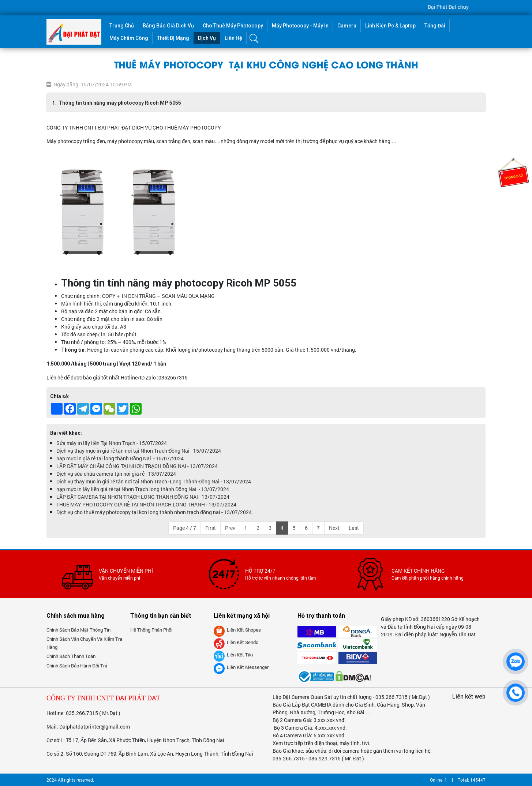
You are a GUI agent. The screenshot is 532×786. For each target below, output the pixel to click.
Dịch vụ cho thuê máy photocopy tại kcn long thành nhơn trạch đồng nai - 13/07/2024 (154, 512)
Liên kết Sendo (236, 642)
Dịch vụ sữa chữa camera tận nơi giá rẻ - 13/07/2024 (116, 474)
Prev (230, 528)
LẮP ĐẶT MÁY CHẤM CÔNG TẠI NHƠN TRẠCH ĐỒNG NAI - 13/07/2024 (137, 466)
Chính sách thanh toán (71, 656)
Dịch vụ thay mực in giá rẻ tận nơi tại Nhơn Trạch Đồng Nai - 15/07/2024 (139, 451)
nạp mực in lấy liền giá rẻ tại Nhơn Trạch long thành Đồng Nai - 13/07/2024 (143, 489)
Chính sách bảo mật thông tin (78, 630)
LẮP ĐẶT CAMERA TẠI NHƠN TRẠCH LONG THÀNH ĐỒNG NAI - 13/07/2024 (143, 497)
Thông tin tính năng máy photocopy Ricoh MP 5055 (120, 103)
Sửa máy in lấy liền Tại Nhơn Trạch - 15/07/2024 (112, 443)
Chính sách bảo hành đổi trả (77, 666)
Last (354, 528)
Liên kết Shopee (237, 630)
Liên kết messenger (241, 667)
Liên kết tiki (233, 655)
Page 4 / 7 (185, 528)
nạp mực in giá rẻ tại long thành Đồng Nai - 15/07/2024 (120, 458)
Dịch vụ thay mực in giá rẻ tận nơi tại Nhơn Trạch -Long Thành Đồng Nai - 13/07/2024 (154, 481)
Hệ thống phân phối (151, 630)
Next (334, 528)
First (211, 528)
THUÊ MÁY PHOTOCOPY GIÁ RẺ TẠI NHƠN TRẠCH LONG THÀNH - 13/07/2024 (146, 504)
